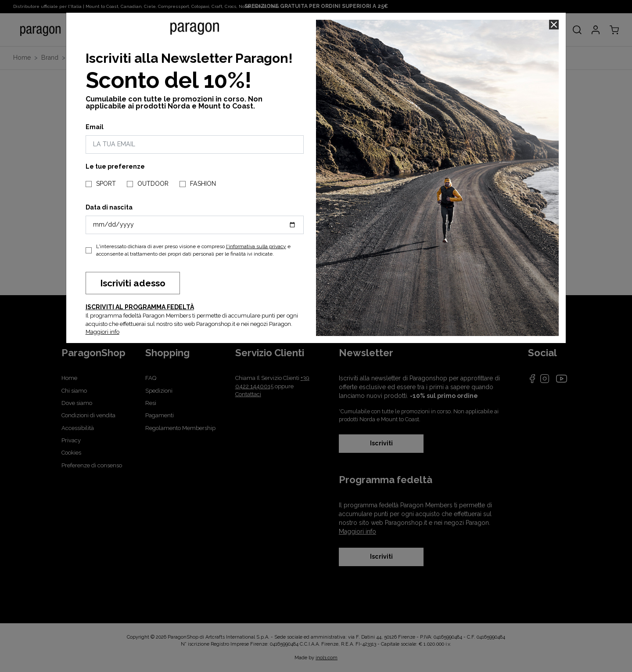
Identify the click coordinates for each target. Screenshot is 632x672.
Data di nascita (109, 207)
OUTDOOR (153, 184)
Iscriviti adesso (133, 283)
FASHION (203, 184)
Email (95, 127)
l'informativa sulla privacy (256, 246)
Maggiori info (102, 332)
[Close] (554, 25)
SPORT (106, 184)
